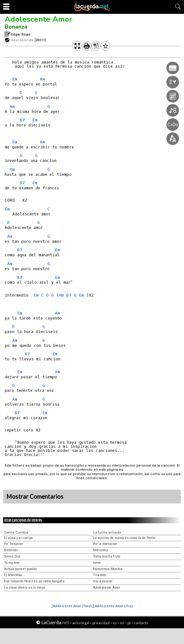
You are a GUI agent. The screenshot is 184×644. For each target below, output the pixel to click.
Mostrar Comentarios (35, 497)
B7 (22, 120)
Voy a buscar (103, 581)
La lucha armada (107, 533)
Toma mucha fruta (107, 556)
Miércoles (100, 550)
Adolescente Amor (38, 19)
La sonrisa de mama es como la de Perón (124, 538)
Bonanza (16, 27)
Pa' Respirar (14, 544)
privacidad (101, 623)
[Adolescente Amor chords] (73, 606)
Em (15, 79)
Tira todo (100, 575)
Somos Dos (12, 556)
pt (129, 623)
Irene (97, 563)
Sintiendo (11, 550)
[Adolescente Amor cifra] (113, 606)
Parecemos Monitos (108, 569)
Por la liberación (105, 544)
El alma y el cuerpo (18, 538)
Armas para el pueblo (20, 569)
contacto (141, 623)
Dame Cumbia (16, 533)
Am (42, 79)
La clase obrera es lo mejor (25, 588)
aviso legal (81, 623)
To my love (12, 563)
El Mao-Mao (13, 575)
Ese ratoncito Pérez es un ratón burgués (34, 581)
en (122, 623)
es (115, 623)
